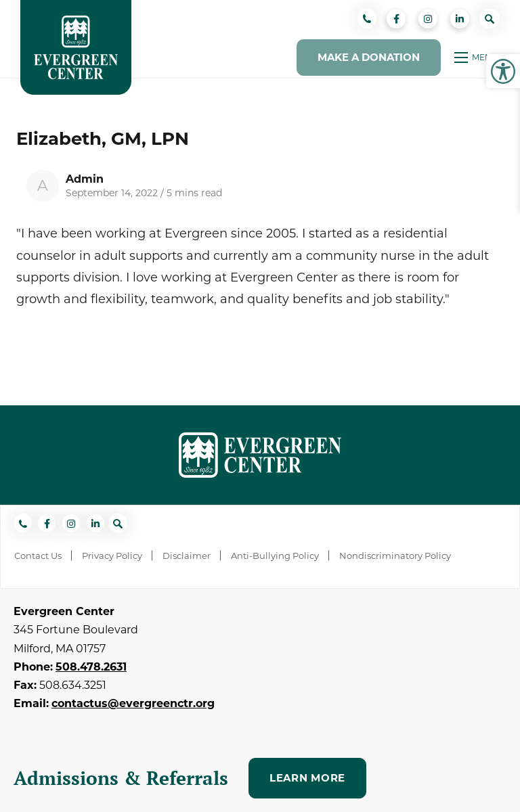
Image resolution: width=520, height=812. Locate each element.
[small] (396, 19)
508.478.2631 (91, 667)
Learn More (307, 778)
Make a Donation (369, 57)
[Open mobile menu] (477, 58)
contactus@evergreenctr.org (133, 703)
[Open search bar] (490, 18)
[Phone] (367, 18)
